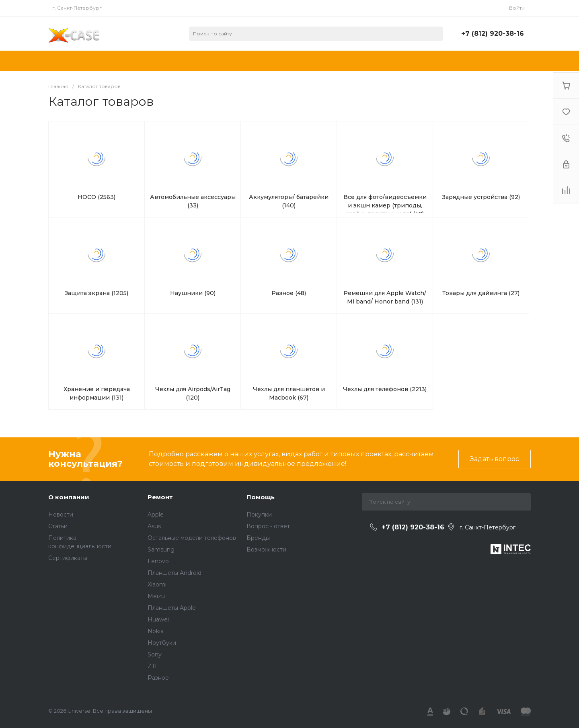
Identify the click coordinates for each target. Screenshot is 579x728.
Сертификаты (68, 558)
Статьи (58, 526)
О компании (69, 497)
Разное (158, 678)
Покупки (259, 515)
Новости (61, 515)
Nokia (156, 631)
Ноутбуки (162, 643)
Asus (154, 526)
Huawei (158, 619)
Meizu (156, 596)
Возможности (266, 550)
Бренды (258, 538)
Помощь (261, 497)
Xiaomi (157, 584)
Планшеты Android (175, 573)
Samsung (161, 550)
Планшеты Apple (172, 608)
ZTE (153, 666)
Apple (156, 515)
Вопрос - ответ (268, 526)
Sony (155, 654)
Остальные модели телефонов (192, 538)
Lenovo (158, 561)
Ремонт (160, 497)
